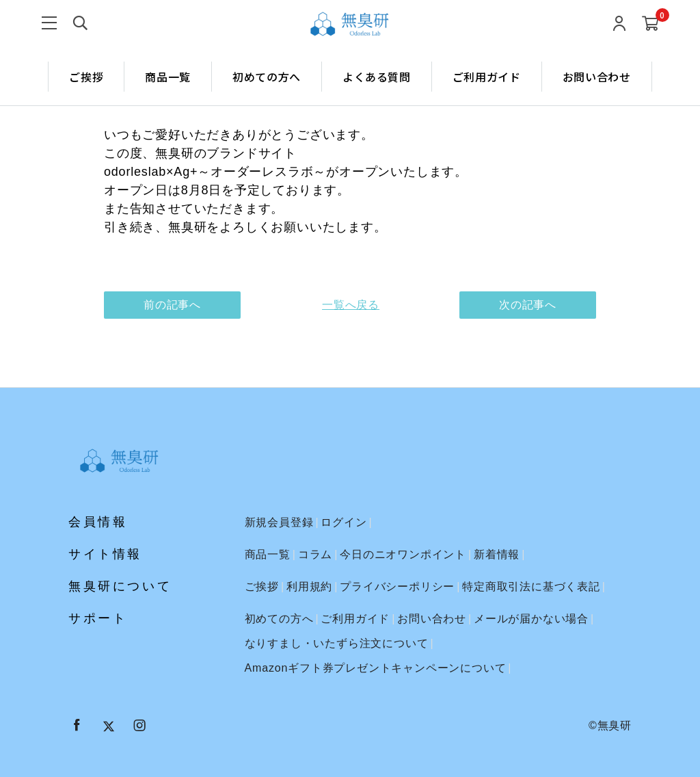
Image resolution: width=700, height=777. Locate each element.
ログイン (344, 522)
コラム (315, 554)
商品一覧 (168, 77)
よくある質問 (377, 77)
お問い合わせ (597, 77)
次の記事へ (528, 305)
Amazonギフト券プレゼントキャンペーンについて (376, 668)
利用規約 (309, 587)
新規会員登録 (279, 522)
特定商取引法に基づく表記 (531, 587)
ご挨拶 (86, 77)
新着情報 (497, 554)
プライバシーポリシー (397, 587)
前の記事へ (172, 305)
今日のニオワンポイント (403, 554)
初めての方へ (267, 77)
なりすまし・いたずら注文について (337, 643)
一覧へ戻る (350, 305)
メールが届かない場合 (531, 619)
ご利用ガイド (487, 77)
